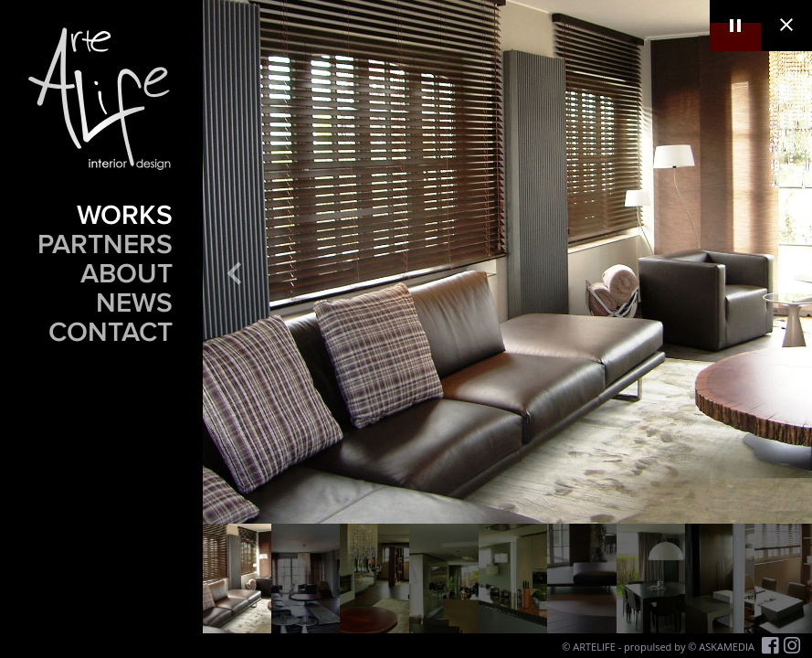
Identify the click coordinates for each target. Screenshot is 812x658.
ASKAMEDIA (727, 647)
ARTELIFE (594, 647)
